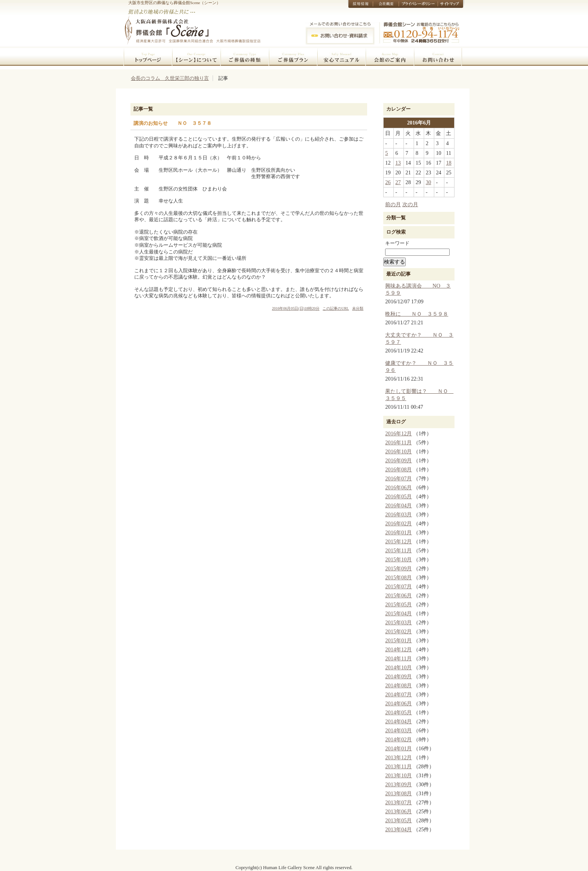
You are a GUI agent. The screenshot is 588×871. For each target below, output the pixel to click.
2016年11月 (398, 442)
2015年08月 (398, 577)
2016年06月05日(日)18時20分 (296, 308)
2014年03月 (398, 730)
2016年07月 (398, 478)
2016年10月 (398, 451)
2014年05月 (398, 712)
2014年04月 (398, 721)
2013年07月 (398, 802)
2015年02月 (398, 631)
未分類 (358, 308)
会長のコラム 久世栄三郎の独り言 (170, 78)
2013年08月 (398, 793)
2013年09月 (398, 784)
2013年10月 (398, 775)
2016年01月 (398, 532)
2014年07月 (398, 694)
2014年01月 (398, 748)
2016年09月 (398, 460)
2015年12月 (398, 541)
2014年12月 (398, 649)
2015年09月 (398, 568)
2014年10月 (398, 667)
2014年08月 (398, 685)
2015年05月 (398, 604)
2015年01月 (398, 640)
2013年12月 (398, 757)
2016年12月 (398, 433)
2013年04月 (398, 829)
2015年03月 (398, 622)
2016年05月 (398, 496)
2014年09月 (398, 676)
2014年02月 (398, 739)
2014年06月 (398, 703)
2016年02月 (398, 523)
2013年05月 (398, 820)
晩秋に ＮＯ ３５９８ (417, 314)
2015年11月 (398, 550)
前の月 (393, 204)
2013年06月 (398, 811)
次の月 (410, 204)
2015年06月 (398, 595)
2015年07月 (398, 586)
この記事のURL (336, 308)
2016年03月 (398, 514)
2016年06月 (398, 487)
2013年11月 (398, 766)
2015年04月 (398, 613)
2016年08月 (398, 469)
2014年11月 (398, 658)
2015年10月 (398, 559)
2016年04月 (398, 505)
